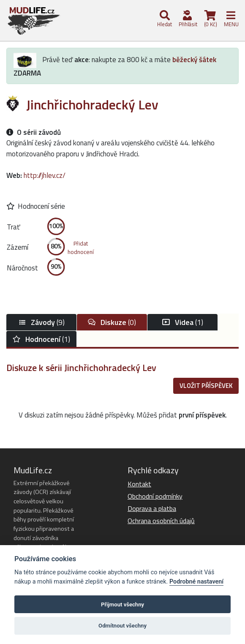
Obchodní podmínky (155, 496)
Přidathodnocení (81, 248)
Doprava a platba (152, 508)
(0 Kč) (210, 19)
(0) (112, 322)
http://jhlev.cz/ (45, 175)
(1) (183, 322)
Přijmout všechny (122, 604)
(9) (41, 322)
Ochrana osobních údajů (161, 521)
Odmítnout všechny (122, 626)
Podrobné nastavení (196, 582)
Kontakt (139, 484)
